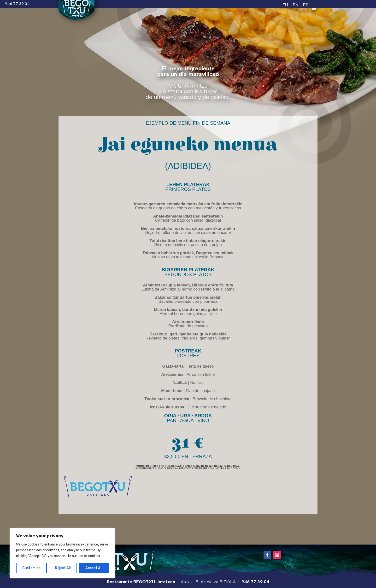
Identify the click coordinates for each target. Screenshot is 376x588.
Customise (31, 568)
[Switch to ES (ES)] (306, 5)
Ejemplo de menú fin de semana (188, 123)
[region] (62, 553)
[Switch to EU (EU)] (285, 5)
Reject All (63, 568)
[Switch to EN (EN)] (296, 5)
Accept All (94, 568)
